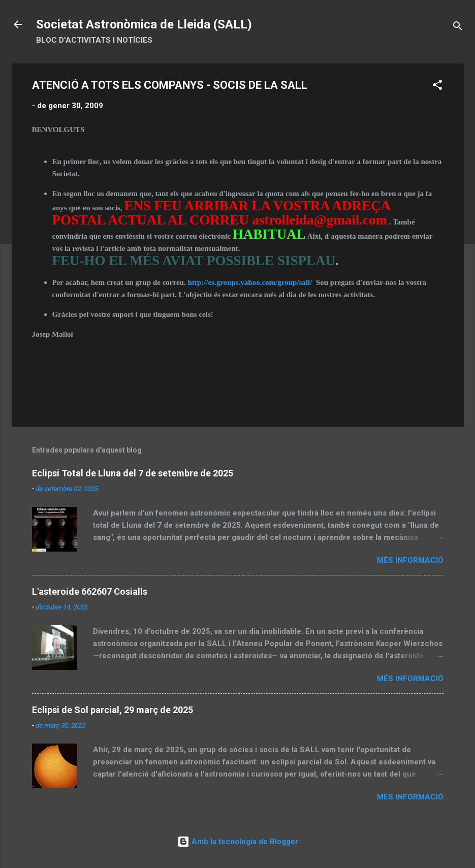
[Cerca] (458, 28)
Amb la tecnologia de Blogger (238, 842)
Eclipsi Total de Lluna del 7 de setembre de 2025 (133, 473)
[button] (437, 87)
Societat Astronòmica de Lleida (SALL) (144, 24)
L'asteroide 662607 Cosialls (90, 591)
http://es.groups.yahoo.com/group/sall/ (250, 282)
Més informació (410, 560)
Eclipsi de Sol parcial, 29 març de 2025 (113, 710)
